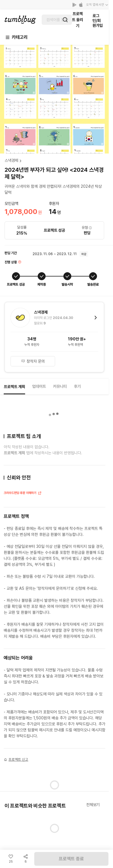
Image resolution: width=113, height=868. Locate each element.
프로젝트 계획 (14, 387)
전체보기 (93, 805)
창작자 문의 (33, 361)
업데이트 (39, 386)
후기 (77, 386)
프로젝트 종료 (71, 859)
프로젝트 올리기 (77, 20)
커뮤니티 (60, 386)
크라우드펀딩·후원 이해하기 (23, 493)
